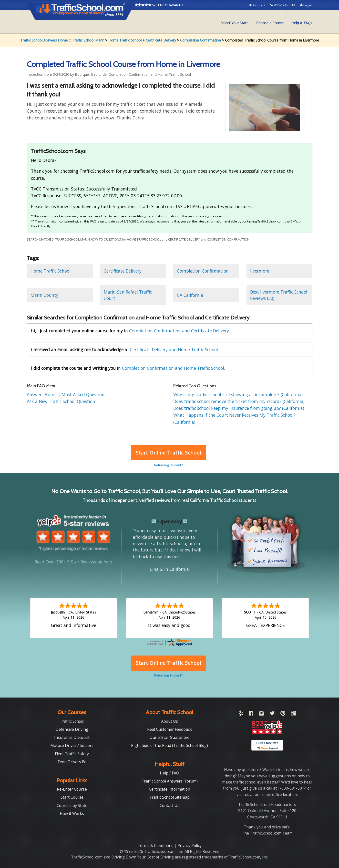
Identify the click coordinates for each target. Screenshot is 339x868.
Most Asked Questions (84, 394)
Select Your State (235, 23)
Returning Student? (168, 465)
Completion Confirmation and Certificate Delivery (179, 331)
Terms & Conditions (156, 846)
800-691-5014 (283, 5)
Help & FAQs (302, 23)
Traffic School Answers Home (44, 40)
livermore (260, 271)
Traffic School (72, 721)
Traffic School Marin (88, 40)
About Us (169, 721)
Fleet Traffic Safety (72, 754)
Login (306, 5)
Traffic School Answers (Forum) (170, 781)
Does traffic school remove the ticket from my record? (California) (239, 401)
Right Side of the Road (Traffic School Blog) (169, 745)
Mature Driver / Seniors (72, 745)
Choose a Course (270, 23)
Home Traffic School (125, 40)
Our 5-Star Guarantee (169, 737)
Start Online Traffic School (169, 453)
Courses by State (72, 805)
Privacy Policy (190, 846)
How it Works (72, 814)
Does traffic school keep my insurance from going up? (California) (239, 408)
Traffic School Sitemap (169, 797)
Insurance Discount (72, 737)
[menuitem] (235, 23)
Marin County (44, 295)
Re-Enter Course (72, 789)
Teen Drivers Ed (72, 762)
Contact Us (169, 805)
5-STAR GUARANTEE (160, 5)
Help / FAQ (169, 773)
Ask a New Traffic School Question (61, 401)
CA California (190, 295)
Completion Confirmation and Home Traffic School (173, 368)
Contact (258, 5)
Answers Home (42, 394)
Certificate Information (169, 789)
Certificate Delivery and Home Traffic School (174, 349)
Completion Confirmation (200, 40)
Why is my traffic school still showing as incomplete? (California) (238, 394)
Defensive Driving (72, 729)
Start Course (72, 797)
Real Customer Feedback (169, 729)
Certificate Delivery (161, 40)
